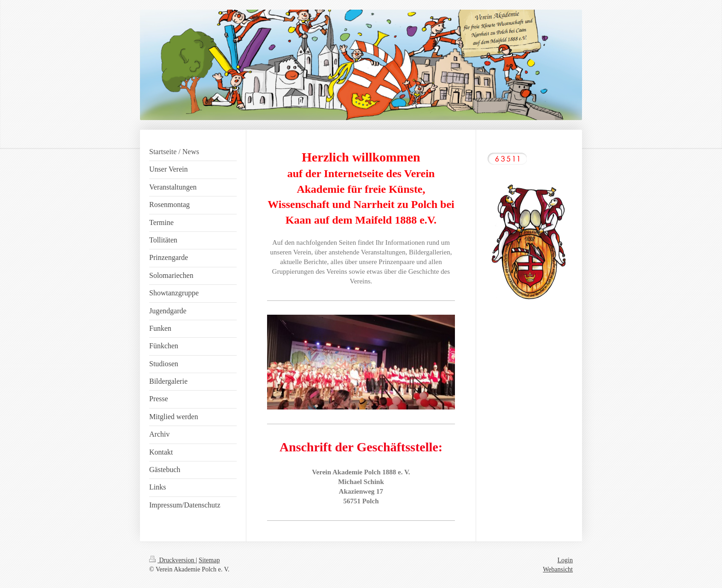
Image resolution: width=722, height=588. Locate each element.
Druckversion (172, 560)
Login (565, 560)
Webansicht (558, 569)
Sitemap (210, 560)
